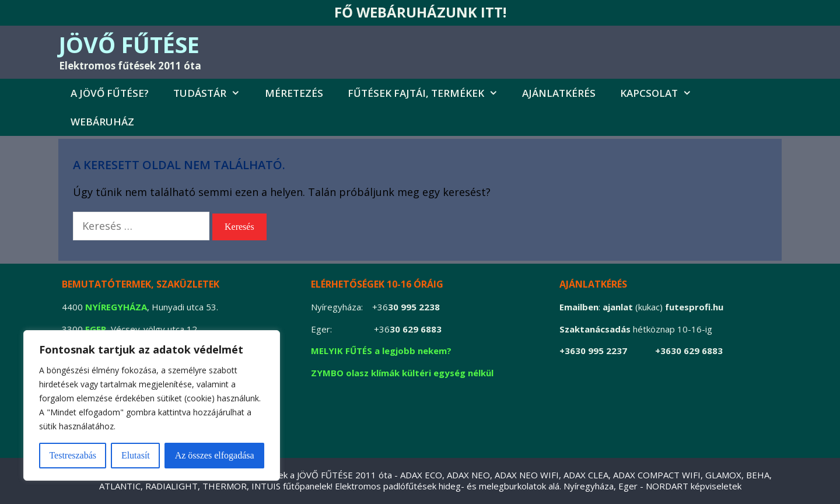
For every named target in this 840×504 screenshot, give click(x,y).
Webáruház (102, 122)
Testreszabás (73, 455)
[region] (152, 405)
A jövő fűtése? (110, 93)
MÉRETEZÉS (294, 93)
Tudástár (213, 93)
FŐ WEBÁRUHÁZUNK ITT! (420, 12)
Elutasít (136, 455)
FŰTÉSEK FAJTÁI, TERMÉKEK (429, 93)
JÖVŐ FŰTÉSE (129, 44)
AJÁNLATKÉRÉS (559, 93)
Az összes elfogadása (215, 455)
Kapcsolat (662, 93)
